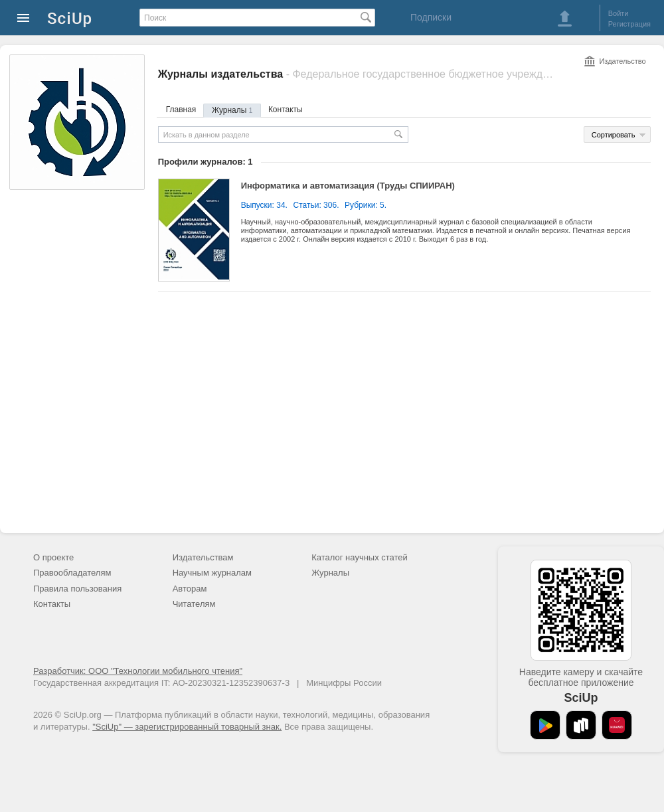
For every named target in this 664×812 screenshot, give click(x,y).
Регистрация (629, 24)
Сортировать (614, 135)
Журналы (232, 110)
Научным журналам (212, 573)
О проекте (53, 557)
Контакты (286, 110)
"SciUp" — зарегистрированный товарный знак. (187, 727)
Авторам (190, 589)
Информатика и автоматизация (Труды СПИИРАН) (348, 186)
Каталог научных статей (360, 557)
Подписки (431, 17)
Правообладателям (72, 573)
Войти (619, 13)
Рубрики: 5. (366, 205)
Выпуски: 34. (264, 205)
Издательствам (203, 557)
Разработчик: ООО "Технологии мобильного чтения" (138, 671)
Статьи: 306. (316, 205)
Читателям (194, 604)
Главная (181, 110)
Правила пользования (77, 589)
